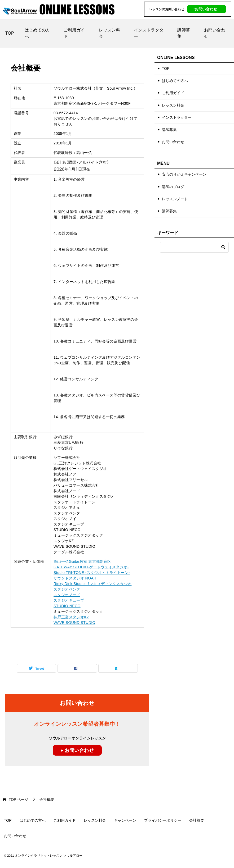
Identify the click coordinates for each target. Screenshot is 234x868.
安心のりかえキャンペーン (184, 174)
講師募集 (184, 33)
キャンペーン (125, 820)
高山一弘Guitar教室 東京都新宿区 (82, 561)
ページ (19, 800)
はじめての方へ (37, 33)
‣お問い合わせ (205, 9)
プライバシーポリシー (163, 820)
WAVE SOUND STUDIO (74, 623)
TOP (10, 33)
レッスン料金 (109, 33)
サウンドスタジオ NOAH (75, 578)
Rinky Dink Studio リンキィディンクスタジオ (92, 584)
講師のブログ (173, 187)
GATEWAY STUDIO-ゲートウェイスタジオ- (91, 567)
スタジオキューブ (69, 600)
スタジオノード (67, 595)
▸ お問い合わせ (77, 750)
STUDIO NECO (67, 606)
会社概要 (197, 820)
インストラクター (149, 33)
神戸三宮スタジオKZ (71, 617)
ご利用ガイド (74, 33)
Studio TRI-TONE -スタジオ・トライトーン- (92, 573)
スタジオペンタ (67, 589)
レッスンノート (175, 199)
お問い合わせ (215, 33)
